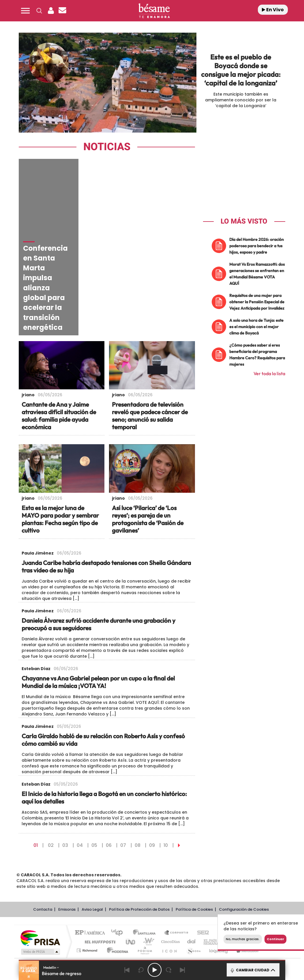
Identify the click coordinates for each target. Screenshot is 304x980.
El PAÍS (91, 874)
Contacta (43, 851)
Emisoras (67, 851)
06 (109, 787)
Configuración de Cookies (244, 851)
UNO (131, 883)
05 (94, 787)
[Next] (182, 970)
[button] (25, 11)
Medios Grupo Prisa (40, 893)
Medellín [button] (51, 967)
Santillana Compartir (177, 874)
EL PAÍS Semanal (213, 883)
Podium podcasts (145, 892)
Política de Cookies (194, 851)
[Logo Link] (154, 11)
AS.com (220, 874)
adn (239, 874)
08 (138, 787)
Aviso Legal (92, 851)
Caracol (260, 874)
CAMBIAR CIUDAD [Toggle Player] (253, 970)
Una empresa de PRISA (40, 879)
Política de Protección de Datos (139, 851)
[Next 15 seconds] (168, 970)
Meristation (247, 892)
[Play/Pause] (155, 970)
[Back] (127, 970)
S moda (193, 892)
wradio (148, 883)
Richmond (88, 892)
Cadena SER (201, 874)
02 (51, 787)
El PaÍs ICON (169, 892)
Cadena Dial (192, 883)
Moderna (116, 892)
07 (123, 787)
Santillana (146, 874)
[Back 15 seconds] (141, 970)
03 (65, 787)
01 (36, 787)
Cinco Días (170, 883)
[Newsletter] (62, 11)
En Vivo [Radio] (273, 10)
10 (166, 787)
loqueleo (219, 892)
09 (152, 787)
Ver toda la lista (269, 373)
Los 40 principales (119, 874)
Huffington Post (99, 883)
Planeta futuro (234, 883)
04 (80, 787)
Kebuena (255, 883)
